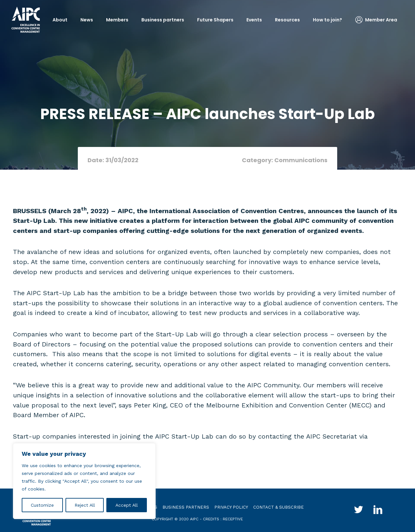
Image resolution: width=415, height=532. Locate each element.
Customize (42, 505)
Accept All (127, 505)
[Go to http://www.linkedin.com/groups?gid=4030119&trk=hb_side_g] (378, 511)
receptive (233, 519)
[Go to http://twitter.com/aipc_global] (359, 511)
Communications (301, 160)
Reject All (85, 505)
